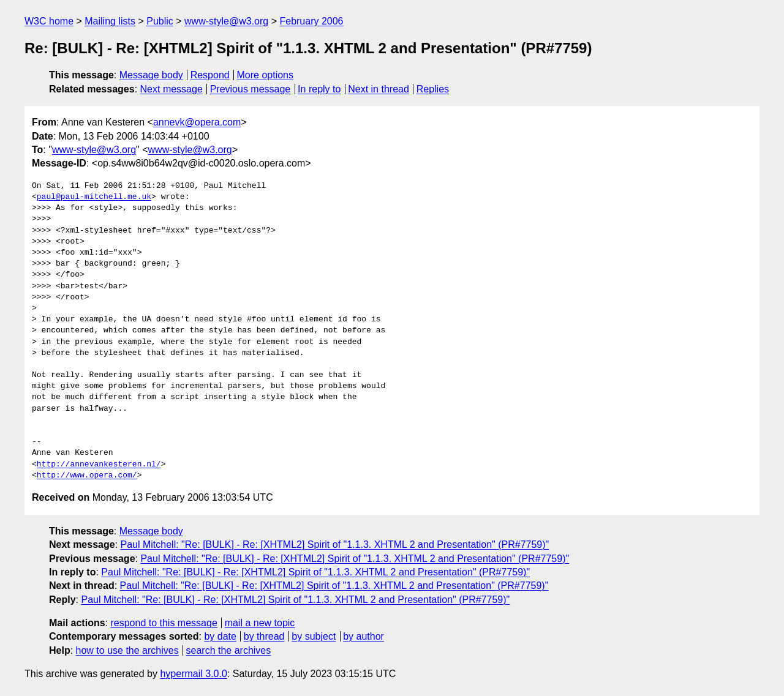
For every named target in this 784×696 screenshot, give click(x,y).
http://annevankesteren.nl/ (99, 465)
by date (220, 636)
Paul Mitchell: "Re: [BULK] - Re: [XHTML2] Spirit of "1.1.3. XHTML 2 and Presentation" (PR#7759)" (335, 544)
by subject (314, 636)
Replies (433, 89)
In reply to (319, 89)
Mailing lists (110, 21)
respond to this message (164, 623)
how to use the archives (127, 650)
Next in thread (379, 89)
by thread (264, 636)
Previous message (251, 89)
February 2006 (311, 21)
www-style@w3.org (226, 21)
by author (364, 636)
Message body (151, 75)
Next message (171, 89)
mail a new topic (260, 623)
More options (266, 75)
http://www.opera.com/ (87, 476)
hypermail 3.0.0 (193, 674)
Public (160, 21)
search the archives (229, 650)
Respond (210, 75)
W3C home (49, 21)
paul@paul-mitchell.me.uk (94, 197)
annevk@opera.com (197, 122)
